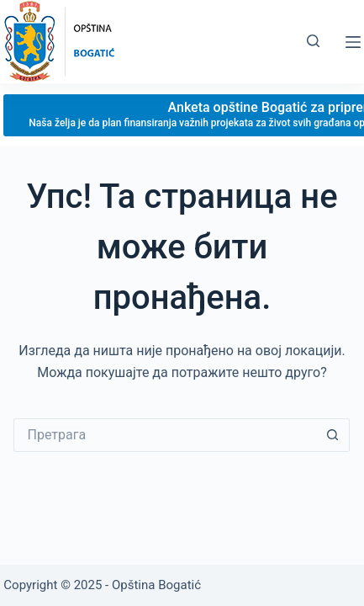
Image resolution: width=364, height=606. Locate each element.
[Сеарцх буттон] (333, 435)
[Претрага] (313, 41)
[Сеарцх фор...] (165, 435)
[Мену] (353, 42)
